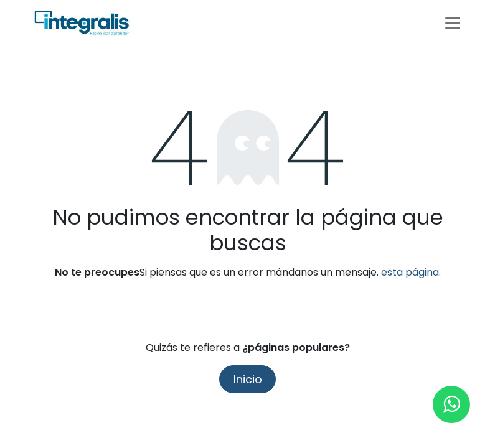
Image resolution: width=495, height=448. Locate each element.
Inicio (248, 379)
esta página (410, 272)
